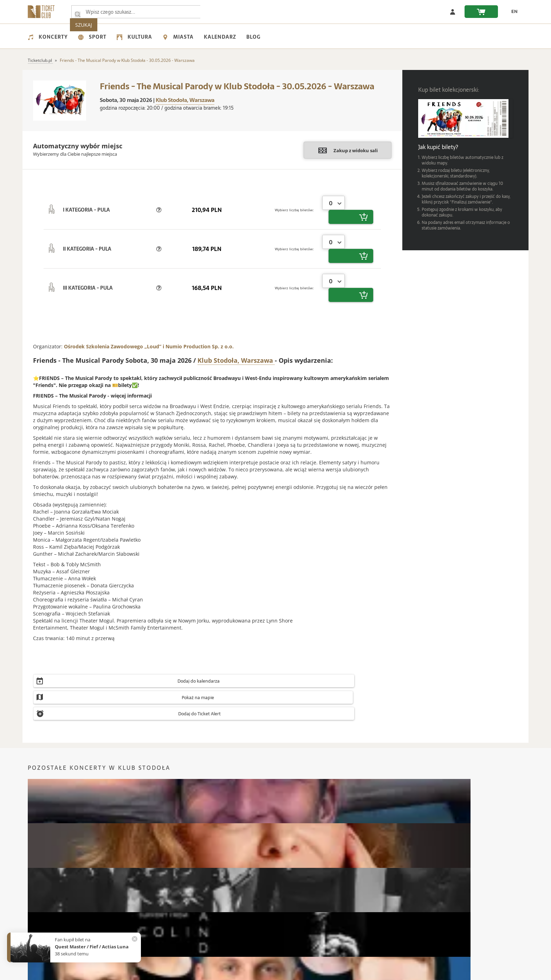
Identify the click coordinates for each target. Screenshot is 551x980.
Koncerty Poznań (171, 836)
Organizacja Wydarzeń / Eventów (392, 910)
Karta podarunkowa (378, 900)
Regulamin (39, 910)
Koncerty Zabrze (420, 836)
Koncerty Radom (296, 836)
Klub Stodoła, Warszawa (185, 100)
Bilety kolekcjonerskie (380, 890)
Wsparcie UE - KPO (47, 920)
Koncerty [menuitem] (48, 37)
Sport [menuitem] (92, 37)
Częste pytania (208, 890)
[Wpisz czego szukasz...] (78, 12)
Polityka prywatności (49, 900)
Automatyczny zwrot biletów (222, 920)
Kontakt (36, 890)
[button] (159, 203)
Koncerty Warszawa (48, 825)
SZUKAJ (226, 12)
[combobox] (333, 203)
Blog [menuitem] (253, 37)
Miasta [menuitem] (178, 37)
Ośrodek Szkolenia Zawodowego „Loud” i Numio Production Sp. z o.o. (149, 304)
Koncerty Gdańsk (421, 825)
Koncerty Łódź (168, 825)
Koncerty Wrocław (297, 825)
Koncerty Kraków (46, 836)
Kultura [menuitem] (134, 37)
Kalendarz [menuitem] (220, 37)
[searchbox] (142, 12)
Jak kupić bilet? (208, 900)
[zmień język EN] (511, 12)
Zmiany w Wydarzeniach (218, 910)
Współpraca (40, 930)
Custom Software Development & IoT (339, 974)
